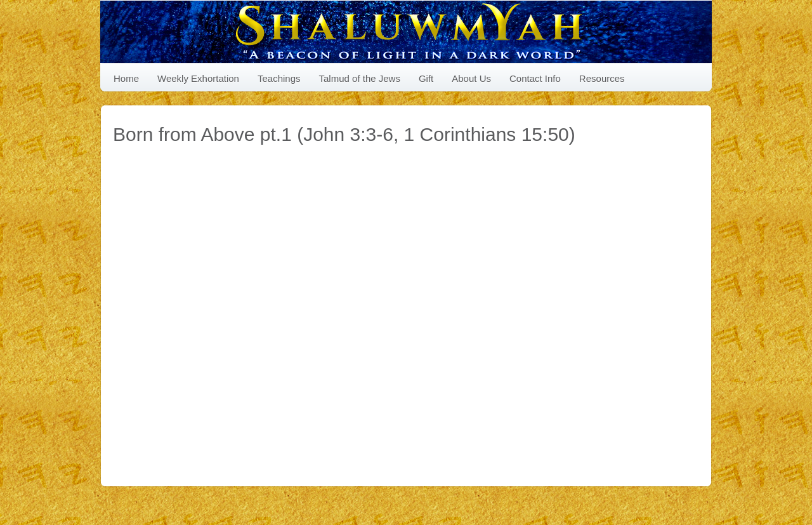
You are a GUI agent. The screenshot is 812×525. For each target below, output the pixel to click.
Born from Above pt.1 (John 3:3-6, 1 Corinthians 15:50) (344, 134)
